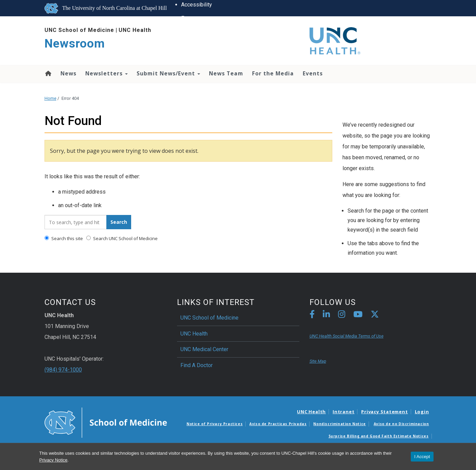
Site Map (318, 361)
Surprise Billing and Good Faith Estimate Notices (379, 436)
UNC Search (195, 86)
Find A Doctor (197, 365)
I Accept (422, 457)
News (68, 73)
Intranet (343, 412)
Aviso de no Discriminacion (401, 424)
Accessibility (196, 5)
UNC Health (135, 30)
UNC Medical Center (204, 349)
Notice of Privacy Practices (215, 424)
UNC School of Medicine (79, 30)
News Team (226, 73)
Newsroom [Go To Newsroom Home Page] (75, 44)
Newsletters (107, 73)
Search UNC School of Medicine (122, 238)
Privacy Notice (54, 460)
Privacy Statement (384, 412)
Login (422, 412)
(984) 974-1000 (63, 370)
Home (48, 73)
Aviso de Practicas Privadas (278, 424)
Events (313, 73)
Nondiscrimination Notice (339, 424)
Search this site (64, 238)
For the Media (273, 73)
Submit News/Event (168, 73)
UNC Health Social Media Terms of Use (347, 336)
